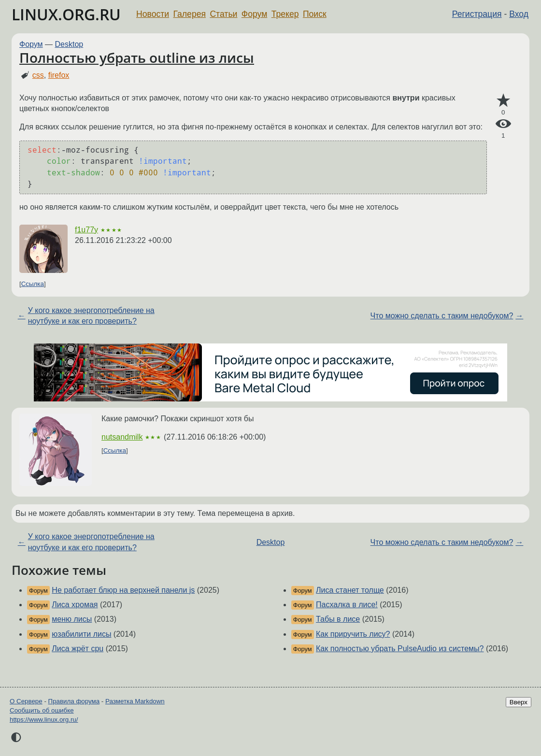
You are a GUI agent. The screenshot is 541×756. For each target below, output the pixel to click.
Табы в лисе (338, 619)
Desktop (69, 44)
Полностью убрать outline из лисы (137, 57)
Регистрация (477, 14)
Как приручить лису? (353, 634)
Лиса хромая (75, 605)
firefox (59, 75)
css (38, 75)
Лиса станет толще (350, 590)
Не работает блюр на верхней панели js (123, 590)
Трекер (285, 14)
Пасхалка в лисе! (347, 605)
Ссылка (33, 284)
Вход (519, 14)
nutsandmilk (122, 437)
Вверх (519, 702)
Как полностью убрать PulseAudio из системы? (400, 649)
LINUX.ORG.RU (66, 14)
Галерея (190, 14)
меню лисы (72, 619)
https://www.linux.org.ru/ (44, 720)
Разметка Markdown (135, 701)
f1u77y (86, 230)
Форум (254, 14)
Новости (153, 14)
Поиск (315, 14)
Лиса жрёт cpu (78, 649)
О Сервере (26, 701)
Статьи (223, 14)
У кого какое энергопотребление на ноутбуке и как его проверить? (91, 316)
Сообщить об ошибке (42, 710)
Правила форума (74, 701)
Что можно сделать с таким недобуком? (442, 316)
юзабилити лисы (81, 634)
